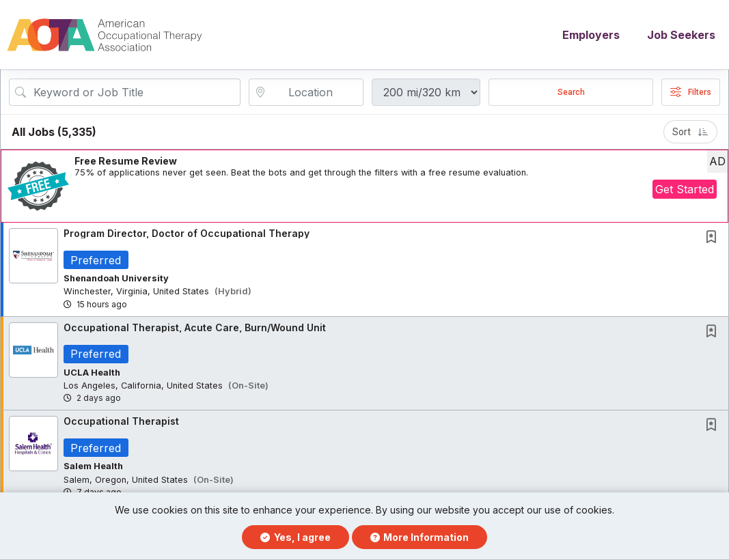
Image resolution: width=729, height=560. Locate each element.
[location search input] (316, 94)
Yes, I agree (295, 537)
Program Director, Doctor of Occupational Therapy (187, 235)
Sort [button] (690, 133)
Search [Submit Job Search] (571, 94)
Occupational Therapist (121, 423)
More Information (420, 537)
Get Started (685, 191)
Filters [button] (691, 94)
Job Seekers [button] (681, 36)
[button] (364, 187)
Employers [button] (591, 36)
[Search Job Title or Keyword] (134, 94)
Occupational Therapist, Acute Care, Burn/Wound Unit (195, 329)
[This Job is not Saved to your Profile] (714, 239)
